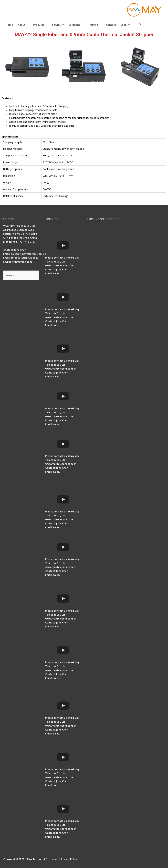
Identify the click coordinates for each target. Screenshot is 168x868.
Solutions (74, 25)
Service (56, 25)
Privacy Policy (69, 859)
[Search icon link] (140, 25)
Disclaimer (52, 859)
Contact (111, 25)
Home (9, 25)
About (22, 25)
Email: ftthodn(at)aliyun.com (21, 258)
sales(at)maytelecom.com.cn (28, 254)
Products (39, 25)
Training (93, 25)
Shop (124, 25)
